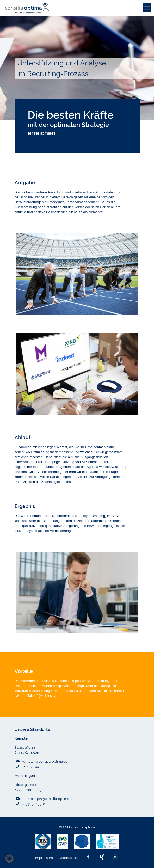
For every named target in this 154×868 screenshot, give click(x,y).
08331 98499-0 (33, 804)
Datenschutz (69, 858)
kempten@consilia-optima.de (44, 762)
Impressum (44, 858)
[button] (9, 859)
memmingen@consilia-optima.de (48, 799)
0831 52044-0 (32, 767)
